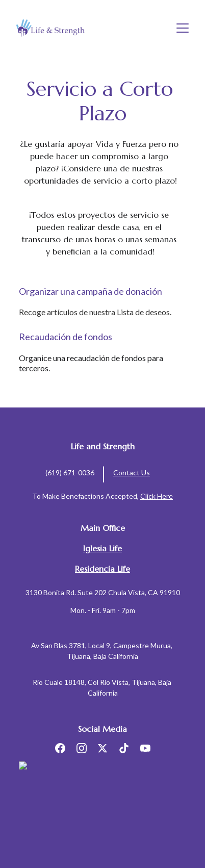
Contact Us (132, 473)
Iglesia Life (102, 548)
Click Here (157, 496)
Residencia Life (102, 569)
